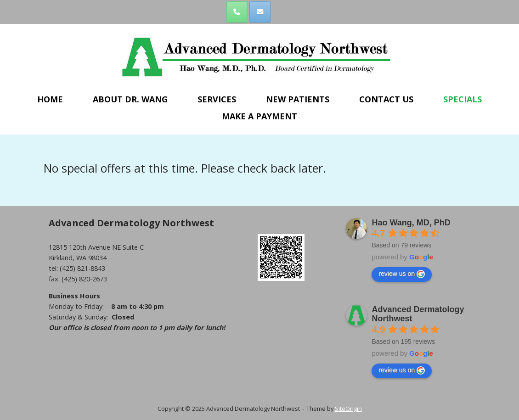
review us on (402, 274)
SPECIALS (463, 99)
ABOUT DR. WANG (130, 99)
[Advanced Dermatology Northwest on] (283, 12)
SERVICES (217, 99)
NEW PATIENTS (298, 99)
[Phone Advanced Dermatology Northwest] (237, 12)
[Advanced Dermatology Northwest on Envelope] (260, 12)
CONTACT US (386, 99)
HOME (50, 99)
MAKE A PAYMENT (259, 116)
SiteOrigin (348, 408)
